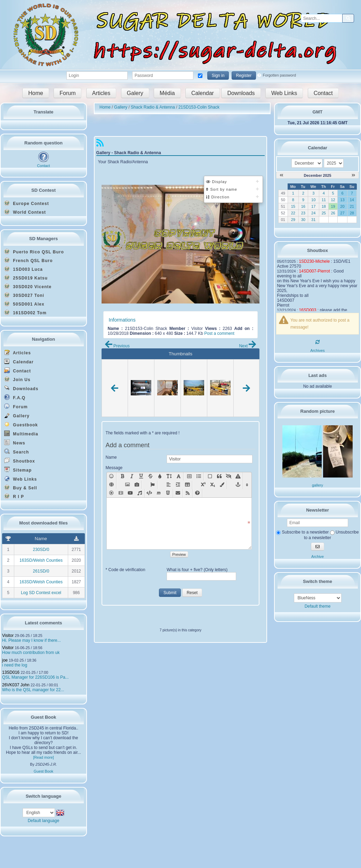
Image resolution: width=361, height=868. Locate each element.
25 (324, 213)
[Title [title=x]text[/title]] (189, 476)
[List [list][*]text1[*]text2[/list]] (199, 476)
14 (352, 200)
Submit (170, 593)
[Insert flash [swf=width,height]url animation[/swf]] (111, 493)
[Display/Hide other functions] (247, 485)
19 (333, 206)
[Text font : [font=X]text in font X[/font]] (179, 476)
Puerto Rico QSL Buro (34, 252)
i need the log (15, 665)
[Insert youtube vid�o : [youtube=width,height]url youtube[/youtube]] (130, 493)
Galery (135, 93)
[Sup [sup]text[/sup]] (203, 485)
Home (36, 93)
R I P (14, 496)
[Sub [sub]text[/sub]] (213, 485)
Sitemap (18, 470)
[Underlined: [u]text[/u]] (141, 476)
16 (303, 206)
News (15, 443)
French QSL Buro (28, 260)
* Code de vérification (126, 570)
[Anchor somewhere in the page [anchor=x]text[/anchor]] (238, 485)
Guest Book (43, 771)
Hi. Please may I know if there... (31, 640)
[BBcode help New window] (197, 493)
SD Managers (43, 239)
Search (17, 452)
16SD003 (307, 310)
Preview (179, 554)
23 (303, 213)
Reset (192, 593)
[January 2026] (354, 175)
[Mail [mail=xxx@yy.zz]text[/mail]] (178, 493)
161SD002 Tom (25, 313)
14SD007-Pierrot (314, 271)
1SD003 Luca (23, 269)
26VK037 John (16, 685)
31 (313, 220)
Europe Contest (27, 203)
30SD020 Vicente (28, 286)
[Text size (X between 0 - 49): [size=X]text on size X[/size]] (169, 476)
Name (111, 457)
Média (167, 93)
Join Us (17, 379)
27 (342, 213)
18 (324, 206)
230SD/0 (41, 550)
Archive (318, 557)
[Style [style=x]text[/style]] (238, 476)
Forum (67, 93)
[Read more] (43, 757)
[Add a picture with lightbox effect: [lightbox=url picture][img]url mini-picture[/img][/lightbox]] (137, 485)
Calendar (203, 93)
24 (313, 213)
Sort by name (221, 189)
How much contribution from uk (31, 653)
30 (303, 220)
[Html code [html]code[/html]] (168, 493)
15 (293, 206)
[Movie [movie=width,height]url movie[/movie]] (121, 493)
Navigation (43, 339)
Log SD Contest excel (41, 593)
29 (293, 220)
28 (352, 213)
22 (293, 213)
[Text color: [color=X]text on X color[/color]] (160, 476)
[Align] (169, 485)
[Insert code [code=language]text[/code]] (149, 493)
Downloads (241, 93)
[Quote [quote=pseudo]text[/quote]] (219, 476)
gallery (318, 485)
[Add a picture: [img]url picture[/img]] (127, 485)
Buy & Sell (21, 488)
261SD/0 (41, 571)
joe (5, 660)
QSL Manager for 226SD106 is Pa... (35, 677)
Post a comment (219, 333)
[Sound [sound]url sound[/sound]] (140, 493)
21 (352, 206)
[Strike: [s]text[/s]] (150, 476)
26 (333, 213)
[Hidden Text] (229, 476)
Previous (117, 346)
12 (333, 200)
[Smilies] (111, 476)
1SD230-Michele (314, 261)
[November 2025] (282, 175)
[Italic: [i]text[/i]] (132, 476)
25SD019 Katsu (26, 278)
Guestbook (21, 424)
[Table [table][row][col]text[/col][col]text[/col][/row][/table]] (187, 485)
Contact (323, 93)
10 (313, 200)
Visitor (8, 636)
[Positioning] (178, 485)
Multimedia (21, 433)
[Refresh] (318, 342)
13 (342, 200)
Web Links (284, 93)
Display (216, 182)
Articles (101, 93)
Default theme (318, 606)
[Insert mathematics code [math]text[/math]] (159, 493)
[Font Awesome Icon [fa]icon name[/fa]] (153, 485)
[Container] (210, 476)
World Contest (25, 212)
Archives (317, 350)
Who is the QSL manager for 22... (33, 690)
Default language (44, 821)
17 (313, 206)
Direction (218, 197)
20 (342, 206)
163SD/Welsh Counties (41, 560)
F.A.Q (15, 397)
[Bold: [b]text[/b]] (122, 476)
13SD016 (11, 672)
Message (114, 468)
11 (324, 200)
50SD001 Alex (24, 304)
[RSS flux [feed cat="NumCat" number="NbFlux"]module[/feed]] (188, 493)
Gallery (17, 415)
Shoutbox (20, 461)
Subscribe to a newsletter (302, 532)
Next (247, 346)
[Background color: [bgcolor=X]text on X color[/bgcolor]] (222, 485)
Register (244, 76)
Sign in (218, 76)
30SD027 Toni (24, 295)
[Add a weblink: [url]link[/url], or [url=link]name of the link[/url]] (111, 485)
